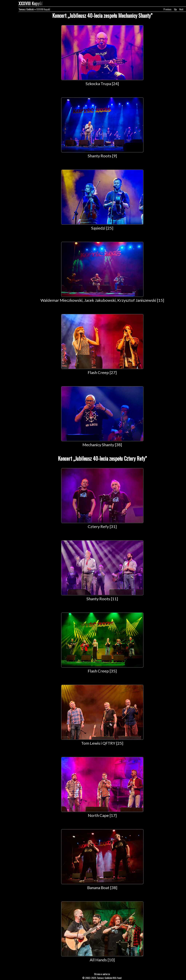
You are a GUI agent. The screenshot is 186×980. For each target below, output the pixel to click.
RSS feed (117, 978)
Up (175, 9)
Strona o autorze (102, 974)
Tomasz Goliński (26, 9)
